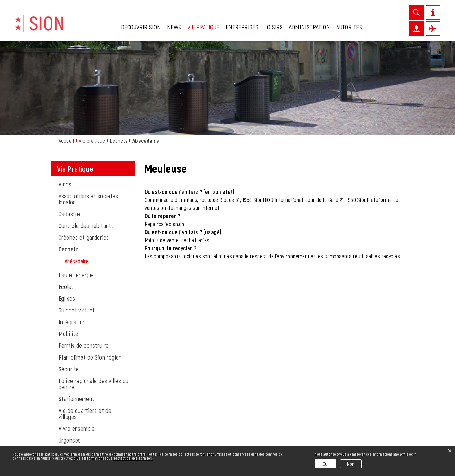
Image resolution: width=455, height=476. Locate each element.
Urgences (70, 354)
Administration (309, 27)
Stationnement (76, 312)
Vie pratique (203, 27)
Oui (326, 464)
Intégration (72, 235)
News (174, 27)
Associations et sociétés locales (88, 112)
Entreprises (242, 27)
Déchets (69, 163)
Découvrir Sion (141, 27)
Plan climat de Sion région (90, 271)
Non (351, 464)
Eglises (67, 212)
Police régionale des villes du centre (94, 297)
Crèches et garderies (84, 151)
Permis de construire (84, 259)
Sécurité (69, 282)
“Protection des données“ (133, 458)
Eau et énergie (76, 188)
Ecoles (66, 200)
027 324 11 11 (88, 444)
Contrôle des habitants (86, 139)
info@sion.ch (96, 436)
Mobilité (68, 247)
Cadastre (69, 127)
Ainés (65, 98)
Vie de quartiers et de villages (85, 327)
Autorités (349, 27)
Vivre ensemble (77, 342)
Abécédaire (92, 175)
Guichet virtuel (76, 224)
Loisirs (274, 27)
